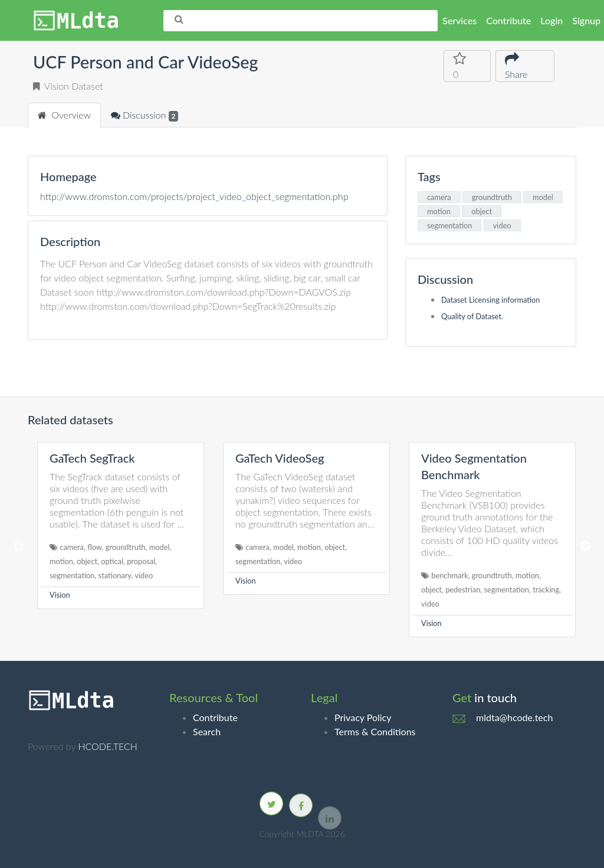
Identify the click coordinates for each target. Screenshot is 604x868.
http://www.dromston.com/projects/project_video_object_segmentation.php (194, 196)
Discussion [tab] (145, 115)
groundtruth (492, 197)
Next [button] (585, 546)
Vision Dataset (68, 86)
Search (207, 731)
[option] (121, 525)
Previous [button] (19, 546)
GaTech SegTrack (92, 458)
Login (552, 20)
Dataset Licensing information (491, 300)
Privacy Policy (363, 717)
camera (439, 197)
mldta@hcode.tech (514, 717)
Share (518, 65)
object (482, 211)
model (543, 197)
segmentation (449, 225)
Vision (60, 595)
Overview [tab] (64, 115)
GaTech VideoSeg (280, 458)
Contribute (508, 20)
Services (459, 20)
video (502, 225)
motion (439, 211)
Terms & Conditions (375, 731)
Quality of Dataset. (472, 316)
